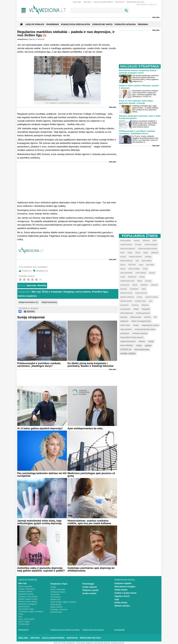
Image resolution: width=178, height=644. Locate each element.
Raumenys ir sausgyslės (28, 604)
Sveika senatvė (89, 593)
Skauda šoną (55, 599)
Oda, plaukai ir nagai (26, 609)
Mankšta (42, 285)
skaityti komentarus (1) (28, 302)
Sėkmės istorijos (122, 606)
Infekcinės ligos (56, 612)
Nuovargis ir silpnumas (59, 609)
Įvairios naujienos (27, 296)
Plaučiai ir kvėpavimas (27, 589)
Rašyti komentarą (49, 302)
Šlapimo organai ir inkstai (28, 599)
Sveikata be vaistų (125, 580)
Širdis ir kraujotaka (52, 292)
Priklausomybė (56, 604)
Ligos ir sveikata (35, 24)
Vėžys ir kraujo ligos (58, 589)
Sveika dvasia (121, 603)
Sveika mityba (121, 590)
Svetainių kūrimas (118, 643)
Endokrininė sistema (26, 594)
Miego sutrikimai (57, 607)
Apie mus (87, 2)
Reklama (77, 2)
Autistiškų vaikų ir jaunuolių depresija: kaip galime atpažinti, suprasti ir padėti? (41, 569)
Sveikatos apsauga (93, 630)
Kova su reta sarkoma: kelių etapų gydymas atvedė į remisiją (136, 102)
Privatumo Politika (135, 2)
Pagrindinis (53, 24)
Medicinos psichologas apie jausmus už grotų (91, 475)
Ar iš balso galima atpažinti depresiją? (40, 428)
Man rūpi (36, 292)
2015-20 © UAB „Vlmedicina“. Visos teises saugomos (73, 643)
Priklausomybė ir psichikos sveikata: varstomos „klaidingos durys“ (39, 365)
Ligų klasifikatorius (103, 2)
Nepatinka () (42, 271)
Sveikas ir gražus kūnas (126, 593)
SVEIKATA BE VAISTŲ (102, 24)
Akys (20, 617)
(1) (44, 35)
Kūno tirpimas (56, 597)
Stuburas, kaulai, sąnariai (28, 602)
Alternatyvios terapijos (125, 587)
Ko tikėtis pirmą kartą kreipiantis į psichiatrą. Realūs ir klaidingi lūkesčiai (90, 365)
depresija (31, 285)
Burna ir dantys (24, 622)
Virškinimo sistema (25, 592)
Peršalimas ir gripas (58, 592)
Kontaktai (120, 2)
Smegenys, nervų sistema (77, 292)
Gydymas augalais (123, 583)
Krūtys (21, 614)
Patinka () (27, 271)
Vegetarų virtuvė (122, 596)
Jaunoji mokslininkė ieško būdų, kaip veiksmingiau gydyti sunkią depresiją (39, 522)
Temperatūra (55, 594)
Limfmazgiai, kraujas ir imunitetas (31, 612)
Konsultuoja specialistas (65, 630)
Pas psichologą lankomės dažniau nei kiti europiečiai (42, 475)
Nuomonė (120, 630)
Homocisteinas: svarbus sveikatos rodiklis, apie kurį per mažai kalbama (89, 522)
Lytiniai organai (24, 607)
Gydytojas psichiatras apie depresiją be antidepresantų (91, 569)
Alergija (53, 587)
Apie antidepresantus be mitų (85, 428)
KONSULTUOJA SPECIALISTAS (76, 24)
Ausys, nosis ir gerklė (26, 619)
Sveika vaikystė (90, 587)
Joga (117, 599)
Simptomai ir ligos (59, 584)
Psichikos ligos (100, 292)
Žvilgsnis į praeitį (90, 590)
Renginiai (24, 630)
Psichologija (88, 584)
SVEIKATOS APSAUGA (125, 24)
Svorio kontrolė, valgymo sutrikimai (63, 602)
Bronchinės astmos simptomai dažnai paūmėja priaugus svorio (138, 72)
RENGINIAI (143, 24)
